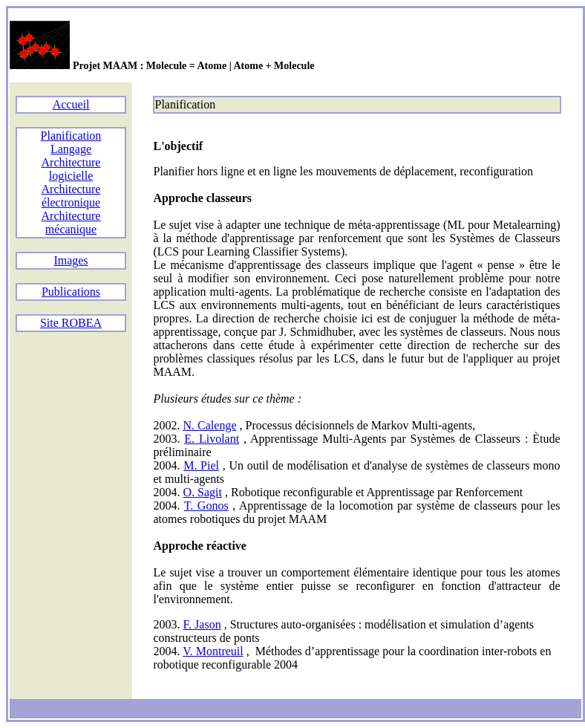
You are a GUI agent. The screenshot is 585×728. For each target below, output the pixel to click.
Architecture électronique (71, 196)
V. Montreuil (213, 651)
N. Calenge (210, 425)
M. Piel (201, 465)
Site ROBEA (71, 323)
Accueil (71, 104)
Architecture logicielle (71, 169)
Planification (71, 136)
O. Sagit (203, 492)
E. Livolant (212, 439)
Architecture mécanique (71, 222)
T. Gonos (206, 506)
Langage (71, 149)
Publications (71, 292)
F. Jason (202, 624)
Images (71, 260)
